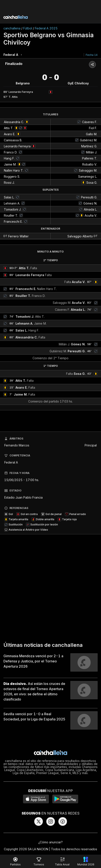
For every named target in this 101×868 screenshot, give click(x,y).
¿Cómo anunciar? (50, 842)
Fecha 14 (92, 55)
